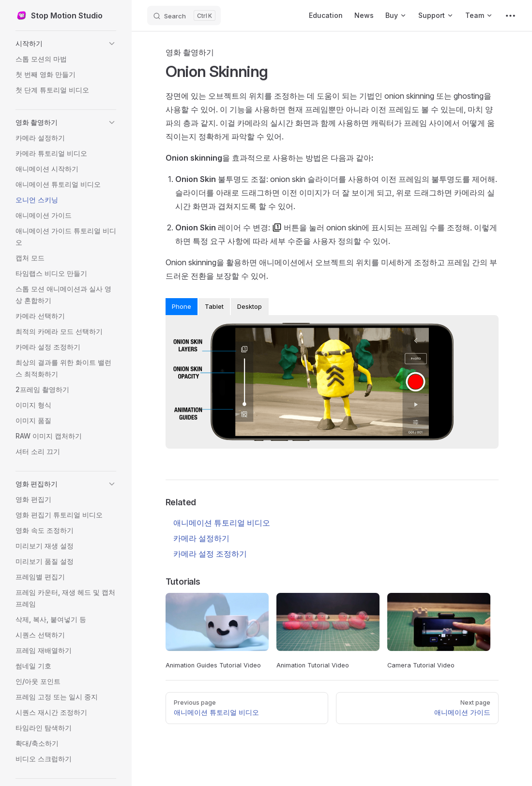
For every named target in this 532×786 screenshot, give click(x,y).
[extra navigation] (510, 15)
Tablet (214, 306)
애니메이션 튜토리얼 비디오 (222, 523)
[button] (66, 44)
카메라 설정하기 (201, 538)
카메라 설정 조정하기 (210, 554)
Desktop (250, 306)
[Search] (184, 15)
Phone (182, 306)
